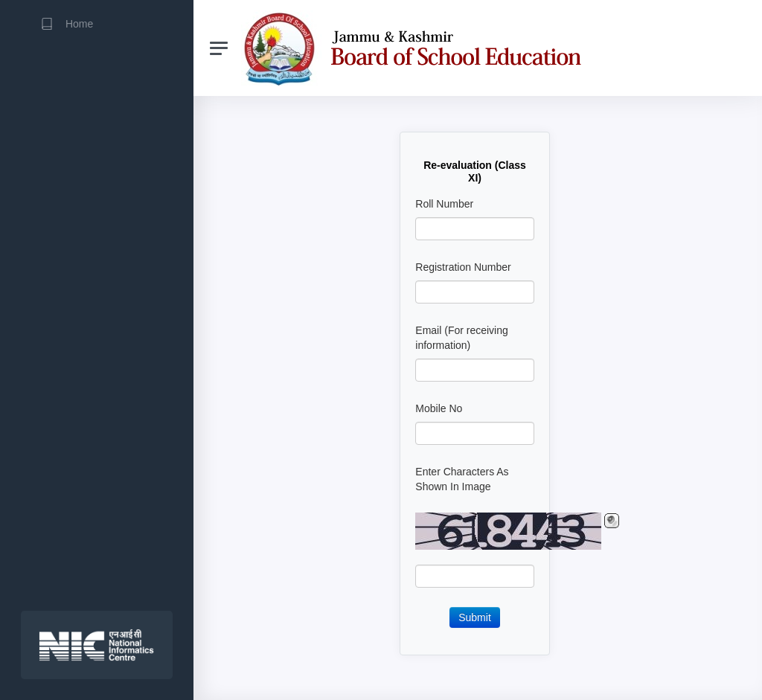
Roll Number (444, 204)
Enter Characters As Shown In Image (462, 479)
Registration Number (463, 267)
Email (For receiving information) (461, 338)
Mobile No (439, 408)
